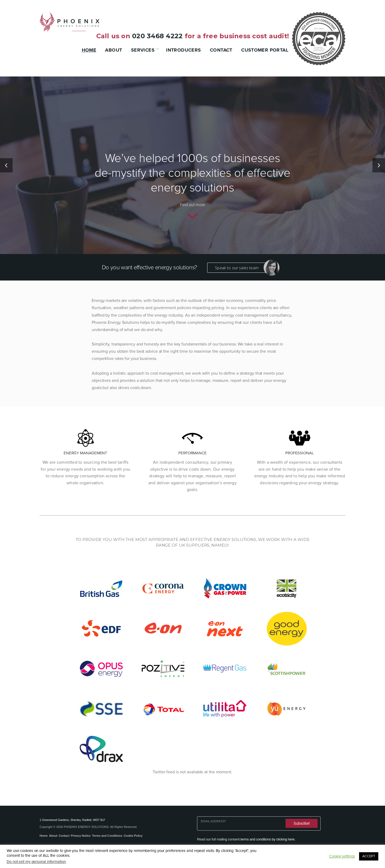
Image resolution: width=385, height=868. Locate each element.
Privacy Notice (81, 836)
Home (89, 50)
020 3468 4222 (157, 36)
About (113, 50)
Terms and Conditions (107, 836)
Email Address (213, 821)
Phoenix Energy (70, 22)
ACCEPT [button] (369, 856)
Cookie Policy (133, 836)
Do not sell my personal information (36, 862)
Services (143, 50)
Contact (221, 50)
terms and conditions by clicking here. (268, 839)
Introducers (183, 50)
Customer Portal (265, 50)
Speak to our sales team (241, 268)
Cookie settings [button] (342, 856)
